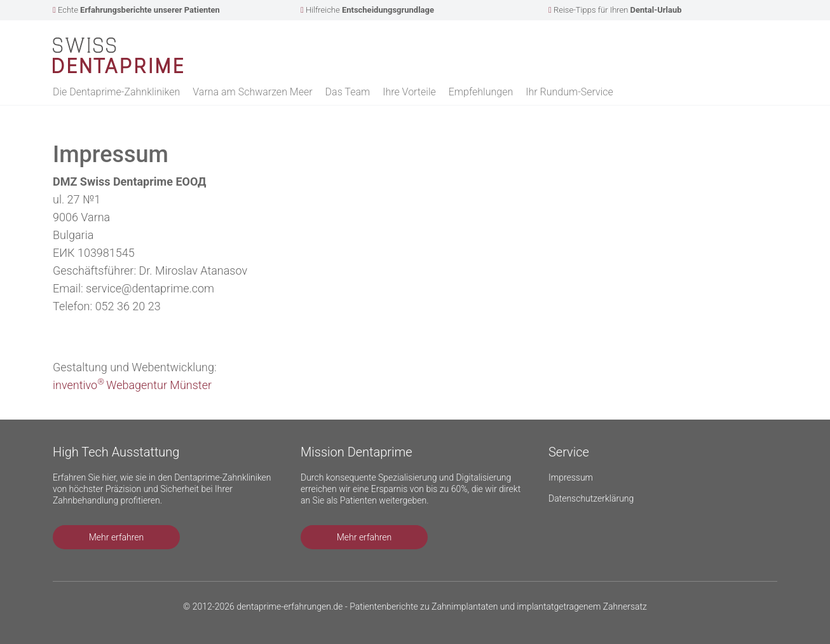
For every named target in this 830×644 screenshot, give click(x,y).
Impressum (571, 477)
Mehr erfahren (117, 537)
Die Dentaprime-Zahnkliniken (116, 92)
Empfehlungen (481, 92)
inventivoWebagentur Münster (132, 385)
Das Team (348, 92)
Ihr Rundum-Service (569, 92)
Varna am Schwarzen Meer (252, 92)
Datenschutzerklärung (591, 498)
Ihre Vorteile (409, 92)
